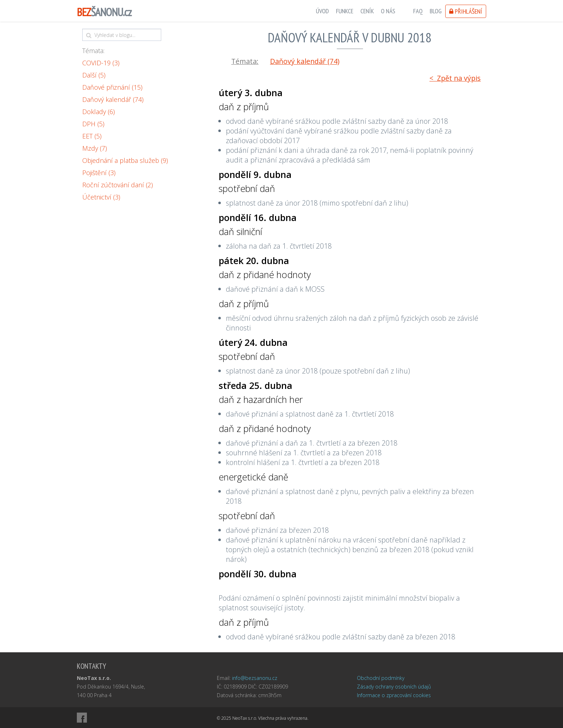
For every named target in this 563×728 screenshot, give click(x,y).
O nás (388, 11)
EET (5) (92, 136)
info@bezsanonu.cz (255, 678)
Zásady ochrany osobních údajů (394, 687)
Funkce (345, 11)
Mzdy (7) (95, 148)
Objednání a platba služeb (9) (125, 160)
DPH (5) (93, 124)
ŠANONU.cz (104, 12)
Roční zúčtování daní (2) (118, 185)
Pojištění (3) (99, 173)
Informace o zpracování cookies (394, 695)
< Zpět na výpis (455, 78)
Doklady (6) (99, 112)
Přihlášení (466, 11)
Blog (436, 11)
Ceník (367, 11)
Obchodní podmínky (381, 678)
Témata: (93, 51)
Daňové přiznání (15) (112, 87)
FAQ (418, 11)
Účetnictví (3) (101, 197)
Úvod (322, 11)
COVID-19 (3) (101, 63)
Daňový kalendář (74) (113, 99)
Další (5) (94, 75)
